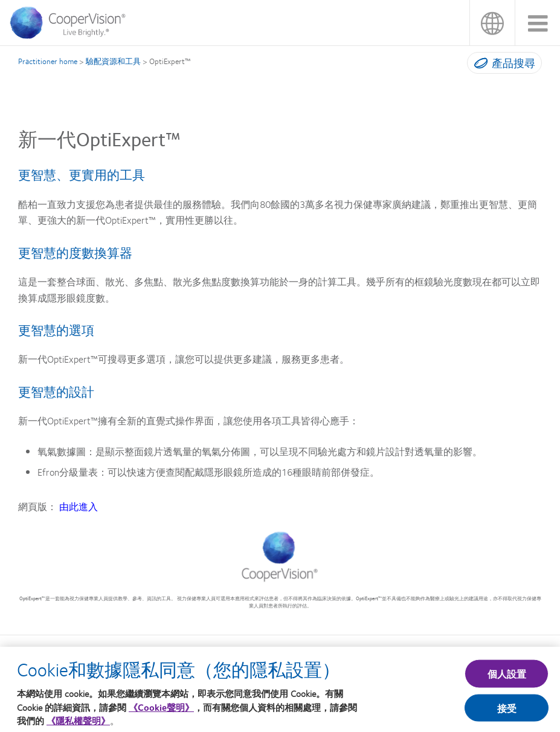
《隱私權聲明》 (78, 723)
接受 (507, 710)
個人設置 (507, 676)
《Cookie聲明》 (161, 710)
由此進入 (79, 506)
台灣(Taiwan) (492, 23)
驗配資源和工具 (113, 61)
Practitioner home (48, 61)
